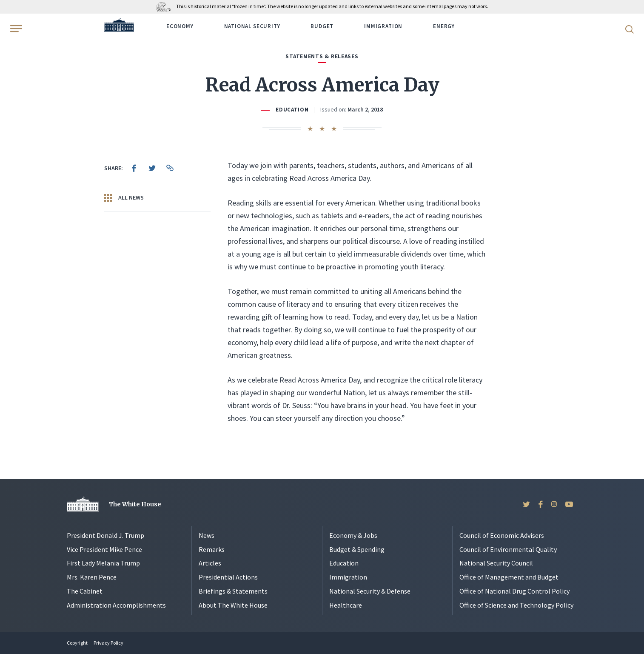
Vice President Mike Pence (104, 549)
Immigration (383, 26)
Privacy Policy (108, 643)
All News (124, 198)
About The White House (233, 605)
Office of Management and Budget (509, 577)
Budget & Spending (357, 549)
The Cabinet (85, 591)
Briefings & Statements (233, 591)
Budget (322, 26)
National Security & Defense (370, 591)
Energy (444, 26)
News (207, 535)
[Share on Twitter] (152, 168)
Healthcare (346, 605)
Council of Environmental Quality (508, 549)
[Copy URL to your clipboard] (170, 168)
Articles (210, 563)
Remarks (212, 549)
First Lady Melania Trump (103, 563)
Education (292, 110)
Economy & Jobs (353, 535)
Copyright (77, 643)
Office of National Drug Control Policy (514, 591)
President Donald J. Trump (105, 535)
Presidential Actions (228, 577)
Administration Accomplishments (116, 605)
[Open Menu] (15, 29)
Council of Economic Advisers (502, 535)
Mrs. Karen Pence (92, 577)
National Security (252, 26)
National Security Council (496, 563)
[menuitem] (134, 168)
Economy (180, 26)
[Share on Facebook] (134, 168)
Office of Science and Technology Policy (516, 605)
